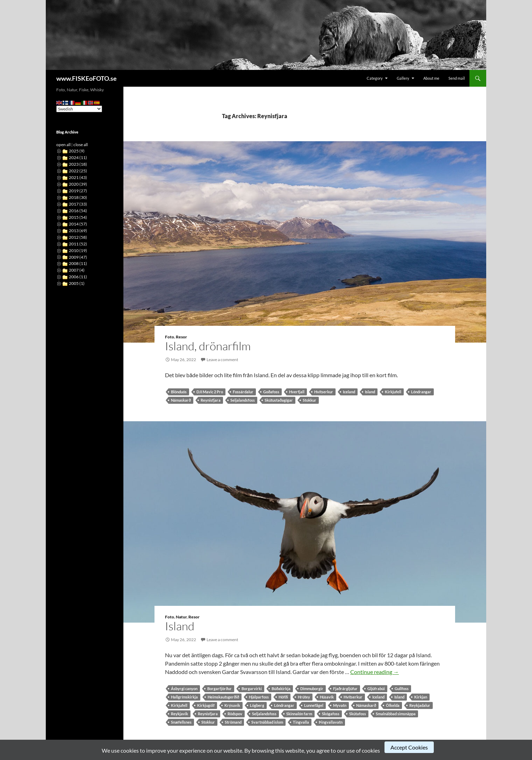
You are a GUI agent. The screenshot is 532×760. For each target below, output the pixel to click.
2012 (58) (78, 237)
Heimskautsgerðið (223, 697)
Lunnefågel (314, 705)
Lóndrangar (421, 392)
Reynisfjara (211, 400)
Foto (170, 337)
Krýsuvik (232, 705)
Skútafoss (358, 714)
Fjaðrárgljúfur (345, 689)
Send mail (457, 78)
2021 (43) (78, 177)
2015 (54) (78, 217)
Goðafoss (271, 392)
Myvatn (340, 705)
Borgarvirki (252, 689)
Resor (181, 337)
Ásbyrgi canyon (184, 689)
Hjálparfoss (259, 697)
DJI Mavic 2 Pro (210, 392)
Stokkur (310, 400)
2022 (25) (78, 171)
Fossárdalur (243, 392)
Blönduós (179, 392)
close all (81, 145)
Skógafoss (331, 714)
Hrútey (304, 697)
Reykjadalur (420, 705)
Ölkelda (393, 705)
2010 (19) (78, 250)
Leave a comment (222, 360)
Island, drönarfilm (208, 346)
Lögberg (257, 705)
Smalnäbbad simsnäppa (396, 714)
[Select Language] (79, 109)
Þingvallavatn (331, 722)
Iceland (349, 392)
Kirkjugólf (206, 705)
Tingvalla (301, 722)
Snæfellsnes (181, 722)
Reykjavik (179, 714)
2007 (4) (77, 270)
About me (431, 78)
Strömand (233, 722)
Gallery (403, 78)
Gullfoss (402, 689)
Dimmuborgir (312, 689)
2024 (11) (78, 157)
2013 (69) (78, 231)
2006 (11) (78, 277)
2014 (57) (78, 224)
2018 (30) (78, 197)
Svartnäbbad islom (267, 722)
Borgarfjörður (220, 689)
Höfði (283, 697)
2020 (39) (78, 184)
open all (63, 145)
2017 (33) (78, 204)
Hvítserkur (324, 392)
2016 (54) (78, 211)
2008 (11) (78, 263)
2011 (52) (78, 244)
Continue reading (375, 672)
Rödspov (235, 714)
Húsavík (327, 697)
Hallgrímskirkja (184, 697)
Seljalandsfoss (243, 400)
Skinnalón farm (299, 714)
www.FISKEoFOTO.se (87, 78)
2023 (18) (78, 164)
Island (370, 392)
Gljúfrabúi (376, 689)
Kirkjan (421, 697)
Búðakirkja (281, 689)
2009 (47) (78, 257)
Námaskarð (181, 400)
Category (375, 78)
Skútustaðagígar (279, 400)
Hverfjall (297, 392)
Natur (181, 617)
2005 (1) (77, 283)
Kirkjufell (393, 392)
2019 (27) (78, 191)
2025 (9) (77, 151)
